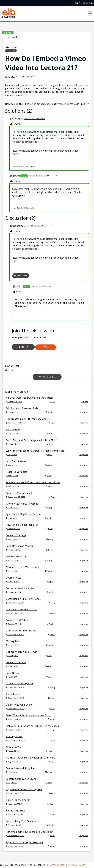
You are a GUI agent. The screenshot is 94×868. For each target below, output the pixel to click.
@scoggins (17, 119)
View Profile (47, 377)
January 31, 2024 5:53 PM (39, 176)
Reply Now (21, 276)
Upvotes (12, 47)
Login (46, 347)
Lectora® (12, 37)
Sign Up (23, 347)
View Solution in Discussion (23, 166)
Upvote (15, 124)
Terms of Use (57, 865)
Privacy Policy (77, 865)
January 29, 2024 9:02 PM (35, 119)
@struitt (10, 77)
